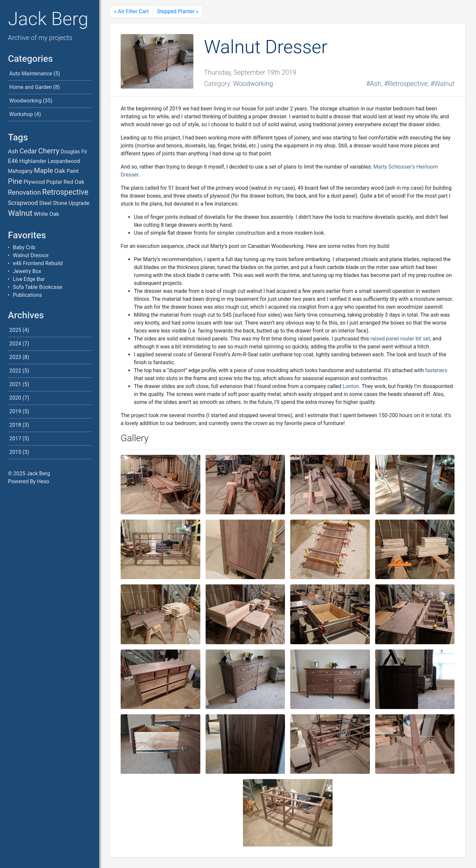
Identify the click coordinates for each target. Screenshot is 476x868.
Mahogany (20, 171)
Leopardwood (64, 161)
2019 (15, 411)
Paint (73, 171)
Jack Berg (48, 19)
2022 (15, 371)
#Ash (374, 84)
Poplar (54, 182)
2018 (15, 425)
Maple (44, 171)
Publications (27, 295)
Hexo (43, 481)
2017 (15, 438)
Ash (13, 151)
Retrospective (65, 192)
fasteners (436, 370)
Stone (60, 203)
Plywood (34, 182)
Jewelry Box (27, 271)
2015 (15, 452)
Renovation (24, 192)
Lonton (351, 386)
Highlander (33, 161)
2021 (15, 384)
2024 (15, 344)
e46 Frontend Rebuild (38, 263)
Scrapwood (23, 203)
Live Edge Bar (29, 279)
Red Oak (74, 182)
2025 (15, 330)
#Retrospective (406, 84)
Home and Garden (31, 87)
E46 (13, 161)
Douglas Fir (74, 152)
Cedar (28, 151)
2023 (15, 357)
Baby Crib (24, 247)
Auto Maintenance (31, 74)
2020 (15, 398)
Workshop (21, 114)
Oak (60, 171)
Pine (15, 181)
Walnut (20, 213)
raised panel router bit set (400, 339)
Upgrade (79, 203)
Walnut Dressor (31, 255)
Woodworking (25, 101)
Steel (45, 203)
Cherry (49, 151)
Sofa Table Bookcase (38, 287)
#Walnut (442, 84)
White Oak (46, 214)
